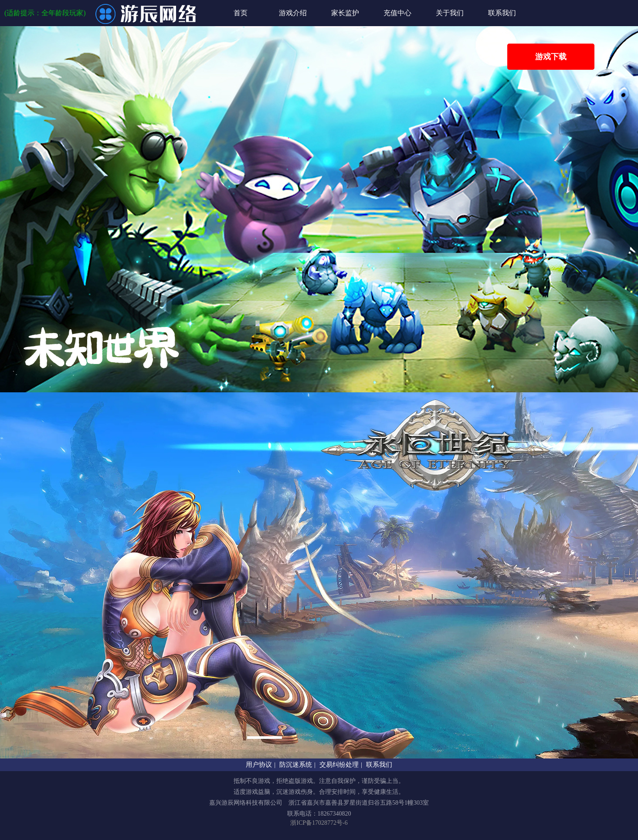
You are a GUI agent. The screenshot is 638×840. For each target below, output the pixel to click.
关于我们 (450, 13)
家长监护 (345, 13)
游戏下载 (551, 57)
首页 (241, 13)
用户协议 (259, 765)
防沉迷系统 (296, 765)
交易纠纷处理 (339, 765)
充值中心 (397, 13)
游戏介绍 (293, 13)
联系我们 (502, 13)
